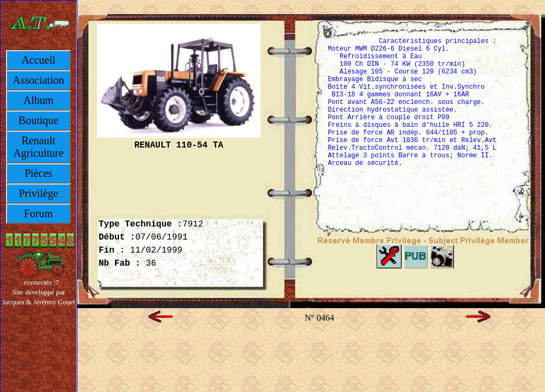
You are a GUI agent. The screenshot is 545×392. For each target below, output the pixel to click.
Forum (38, 213)
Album (39, 100)
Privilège (38, 193)
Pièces (38, 173)
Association (38, 80)
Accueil (38, 60)
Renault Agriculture (38, 147)
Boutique (38, 120)
